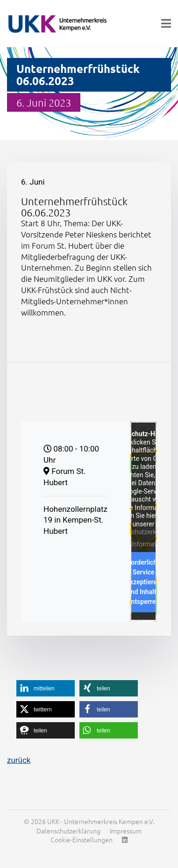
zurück (19, 760)
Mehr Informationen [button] (143, 544)
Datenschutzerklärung (142, 532)
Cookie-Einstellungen (82, 839)
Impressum (126, 831)
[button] (46, 688)
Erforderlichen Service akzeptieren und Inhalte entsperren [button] (143, 582)
